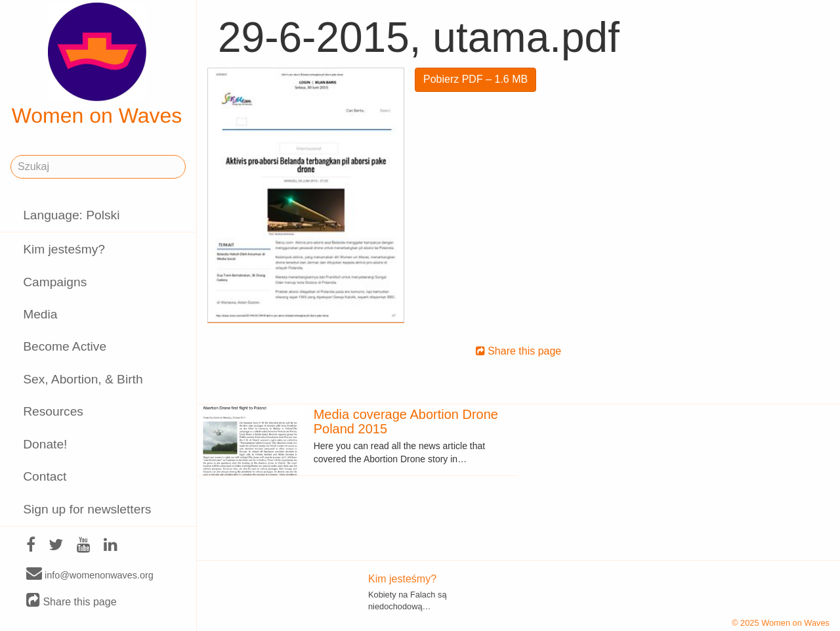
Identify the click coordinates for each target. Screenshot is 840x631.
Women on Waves (97, 65)
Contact (45, 476)
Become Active (65, 346)
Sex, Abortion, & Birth (83, 379)
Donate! (45, 444)
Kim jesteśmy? (64, 249)
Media (40, 314)
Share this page (72, 601)
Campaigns (55, 282)
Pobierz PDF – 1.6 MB (475, 79)
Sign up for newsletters (87, 509)
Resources (53, 411)
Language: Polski (71, 215)
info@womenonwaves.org (90, 575)
